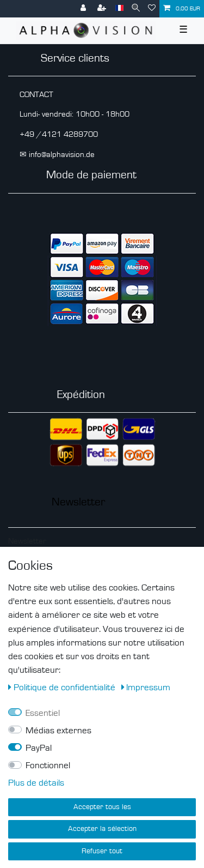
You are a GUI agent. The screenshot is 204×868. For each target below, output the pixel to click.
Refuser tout (102, 851)
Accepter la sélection (102, 829)
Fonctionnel (48, 765)
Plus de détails (36, 783)
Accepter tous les (102, 807)
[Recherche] (136, 8)
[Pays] (119, 8)
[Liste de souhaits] (152, 9)
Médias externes (58, 731)
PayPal (39, 748)
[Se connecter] (84, 9)
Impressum (146, 688)
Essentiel (43, 713)
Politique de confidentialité (63, 688)
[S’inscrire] (103, 9)
